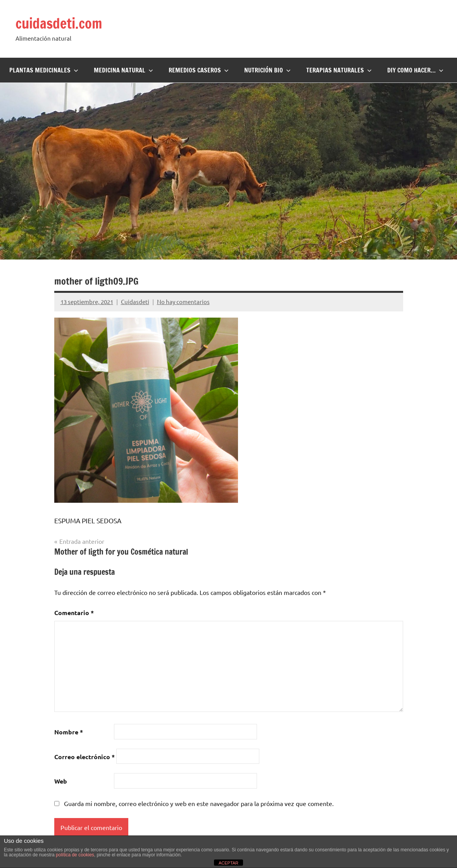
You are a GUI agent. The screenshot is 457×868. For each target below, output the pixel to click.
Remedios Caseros (199, 70)
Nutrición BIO (267, 70)
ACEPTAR (228, 863)
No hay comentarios (183, 302)
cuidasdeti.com (59, 23)
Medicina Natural (123, 70)
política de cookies (75, 855)
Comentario (74, 613)
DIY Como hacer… (415, 70)
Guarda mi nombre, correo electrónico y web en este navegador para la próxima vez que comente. (199, 803)
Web (61, 781)
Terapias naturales (339, 70)
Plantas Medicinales (44, 70)
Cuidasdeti (135, 302)
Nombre (69, 732)
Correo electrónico (85, 757)
